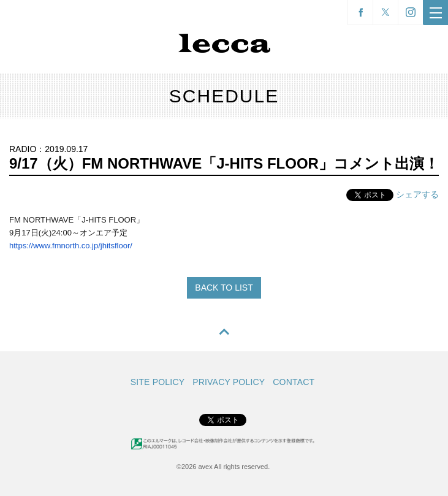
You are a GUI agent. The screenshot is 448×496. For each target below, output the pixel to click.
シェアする (417, 194)
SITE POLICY (158, 382)
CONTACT (294, 382)
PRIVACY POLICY (229, 382)
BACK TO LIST (224, 288)
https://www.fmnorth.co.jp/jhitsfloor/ (71, 246)
